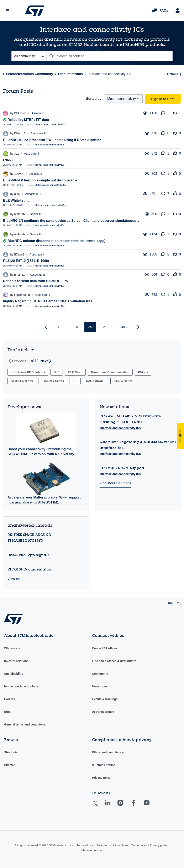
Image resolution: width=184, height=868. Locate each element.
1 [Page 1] (58, 327)
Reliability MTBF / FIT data (28, 120)
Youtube (151, 806)
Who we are (12, 648)
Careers (10, 699)
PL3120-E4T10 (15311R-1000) (26, 261)
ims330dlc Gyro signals (28, 555)
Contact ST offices (105, 648)
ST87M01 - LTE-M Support (122, 468)
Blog (7, 712)
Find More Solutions (116, 483)
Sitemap (10, 765)
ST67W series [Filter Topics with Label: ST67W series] (123, 381)
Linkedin (111, 806)
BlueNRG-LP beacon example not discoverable (40, 180)
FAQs (164, 11)
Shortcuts (11, 752)
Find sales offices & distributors (114, 661)
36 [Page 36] (104, 327)
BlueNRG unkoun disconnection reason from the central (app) (56, 241)
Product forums (70, 74)
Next (44, 361)
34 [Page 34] (77, 327)
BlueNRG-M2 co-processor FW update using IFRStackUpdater (52, 140)
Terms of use (85, 845)
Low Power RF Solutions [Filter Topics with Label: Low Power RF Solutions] (28, 372)
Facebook (138, 806)
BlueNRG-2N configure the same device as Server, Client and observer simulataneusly (71, 221)
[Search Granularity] (29, 56)
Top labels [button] (18, 350)
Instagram (124, 806)
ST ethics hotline (104, 765)
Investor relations (16, 661)
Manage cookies (92, 850)
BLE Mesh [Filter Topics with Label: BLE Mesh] (75, 372)
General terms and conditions (25, 724)
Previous (19, 361)
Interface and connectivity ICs (51, 125)
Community (100, 674)
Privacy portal (102, 778)
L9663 (8, 160)
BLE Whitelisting (16, 200)
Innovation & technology (21, 686)
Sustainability (14, 674)
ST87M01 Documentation (30, 570)
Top (170, 603)
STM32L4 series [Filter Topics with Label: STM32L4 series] (22, 381)
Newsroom (100, 686)
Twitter (98, 806)
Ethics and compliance (108, 752)
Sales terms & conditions (112, 845)
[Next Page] (138, 327)
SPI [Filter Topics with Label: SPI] (75, 381)
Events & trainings (105, 699)
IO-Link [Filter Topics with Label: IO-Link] (143, 372)
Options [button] (173, 74)
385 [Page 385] (124, 327)
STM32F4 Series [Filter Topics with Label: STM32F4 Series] (53, 381)
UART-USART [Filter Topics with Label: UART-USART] (96, 381)
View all (14, 579)
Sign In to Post (163, 99)
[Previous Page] (47, 327)
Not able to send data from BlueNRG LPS (36, 281)
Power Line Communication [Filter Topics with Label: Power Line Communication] (110, 372)
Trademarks (139, 845)
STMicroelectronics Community (35, 11)
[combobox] (109, 56)
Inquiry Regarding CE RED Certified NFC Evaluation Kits (48, 301)
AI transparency (103, 712)
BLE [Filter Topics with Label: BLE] (57, 372)
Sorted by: (94, 99)
